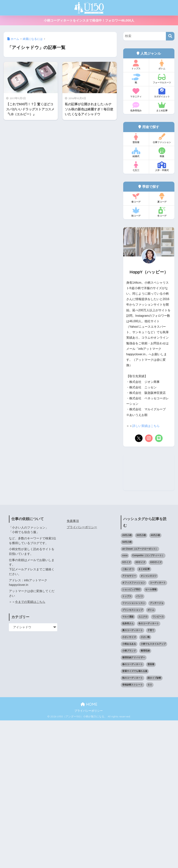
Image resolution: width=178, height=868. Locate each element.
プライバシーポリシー (82, 675)
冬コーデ (162, 212)
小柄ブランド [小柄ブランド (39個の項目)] (129, 798)
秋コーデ (136, 212)
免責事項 (73, 669)
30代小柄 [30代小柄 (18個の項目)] (141, 683)
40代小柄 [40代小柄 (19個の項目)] (155, 683)
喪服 (162, 153)
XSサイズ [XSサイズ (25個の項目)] (140, 710)
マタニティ (136, 93)
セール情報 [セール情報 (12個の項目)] (151, 737)
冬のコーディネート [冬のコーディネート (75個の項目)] (149, 771)
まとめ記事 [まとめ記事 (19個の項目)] (144, 717)
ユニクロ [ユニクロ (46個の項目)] (143, 764)
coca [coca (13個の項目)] (125, 703)
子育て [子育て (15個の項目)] (151, 778)
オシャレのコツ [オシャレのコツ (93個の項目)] (149, 724)
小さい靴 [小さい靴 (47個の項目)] (145, 785)
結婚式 (136, 153)
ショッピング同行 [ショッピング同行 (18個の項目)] (131, 737)
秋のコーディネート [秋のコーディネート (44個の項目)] (133, 825)
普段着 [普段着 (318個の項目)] (151, 812)
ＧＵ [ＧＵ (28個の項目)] (150, 832)
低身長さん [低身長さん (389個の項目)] (128, 771)
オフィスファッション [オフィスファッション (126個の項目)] (134, 730)
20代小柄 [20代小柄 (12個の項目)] (127, 683)
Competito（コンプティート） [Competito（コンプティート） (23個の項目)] (148, 703)
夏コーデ (162, 198)
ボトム (162, 65)
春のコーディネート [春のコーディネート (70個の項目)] (133, 812)
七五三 (136, 166)
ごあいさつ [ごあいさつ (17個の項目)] (128, 717)
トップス (136, 65)
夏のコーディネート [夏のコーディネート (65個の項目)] (133, 778)
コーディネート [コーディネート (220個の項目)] (158, 730)
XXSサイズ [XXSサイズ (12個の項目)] (156, 710)
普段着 (136, 139)
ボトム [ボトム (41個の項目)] (151, 758)
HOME (89, 852)
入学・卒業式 (162, 166)
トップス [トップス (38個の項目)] (127, 744)
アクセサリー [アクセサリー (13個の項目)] (129, 724)
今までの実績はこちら (30, 750)
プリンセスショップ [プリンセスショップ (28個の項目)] (133, 758)
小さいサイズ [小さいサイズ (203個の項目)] (129, 785)
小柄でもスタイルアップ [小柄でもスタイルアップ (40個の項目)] (153, 791)
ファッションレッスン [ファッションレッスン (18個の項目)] (134, 751)
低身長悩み (136, 107)
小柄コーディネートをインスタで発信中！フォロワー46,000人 (89, 21)
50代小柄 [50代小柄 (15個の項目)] (127, 690)
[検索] (170, 36)
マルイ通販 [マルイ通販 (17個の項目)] (128, 764)
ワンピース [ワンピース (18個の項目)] (158, 764)
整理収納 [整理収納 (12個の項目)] (145, 798)
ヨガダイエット (162, 93)
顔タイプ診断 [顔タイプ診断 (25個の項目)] (154, 825)
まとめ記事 (162, 107)
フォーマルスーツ (162, 79)
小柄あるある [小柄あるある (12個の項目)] (129, 791)
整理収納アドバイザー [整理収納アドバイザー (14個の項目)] (134, 805)
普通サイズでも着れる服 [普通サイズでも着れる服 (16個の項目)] (135, 819)
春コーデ (136, 198)
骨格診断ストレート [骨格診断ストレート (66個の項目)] (133, 832)
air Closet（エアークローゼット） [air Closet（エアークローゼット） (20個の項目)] (140, 696)
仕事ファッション (162, 139)
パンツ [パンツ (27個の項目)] (140, 744)
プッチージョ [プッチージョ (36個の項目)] (157, 751)
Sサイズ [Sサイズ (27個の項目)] (126, 710)
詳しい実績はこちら (146, 426)
